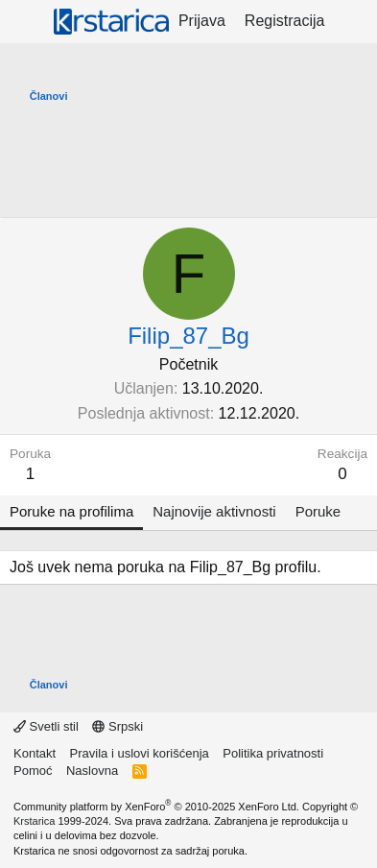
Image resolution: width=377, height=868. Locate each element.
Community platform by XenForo (156, 807)
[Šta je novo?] (353, 21)
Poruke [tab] (318, 511)
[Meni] (26, 22)
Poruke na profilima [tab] (71, 511)
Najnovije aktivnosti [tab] (214, 511)
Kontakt (35, 753)
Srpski (118, 726)
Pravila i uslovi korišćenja (140, 753)
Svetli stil (46, 726)
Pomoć (33, 771)
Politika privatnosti (273, 753)
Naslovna (92, 771)
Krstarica (34, 821)
